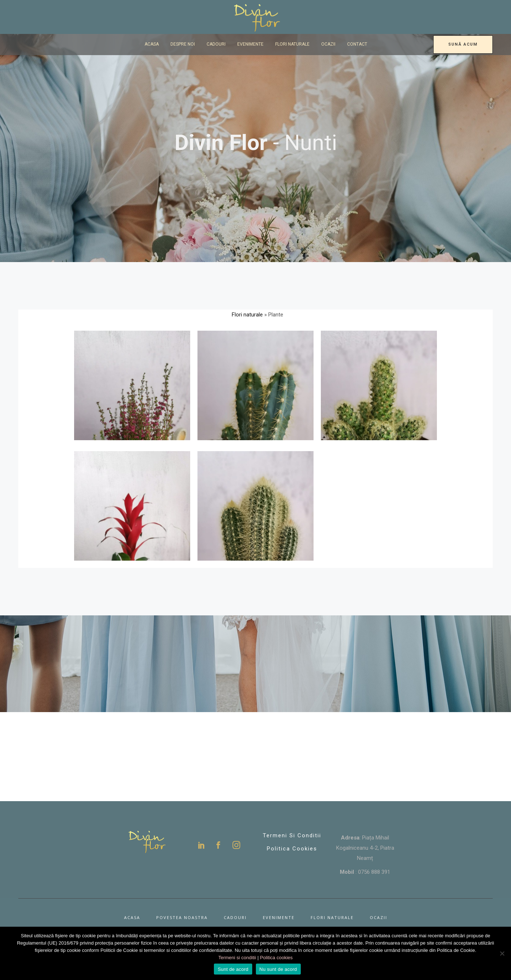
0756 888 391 (374, 872)
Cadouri (235, 917)
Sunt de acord (233, 969)
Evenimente (279, 917)
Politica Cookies (292, 849)
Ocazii (379, 917)
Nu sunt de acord (278, 969)
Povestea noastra (182, 917)
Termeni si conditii (292, 835)
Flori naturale (247, 315)
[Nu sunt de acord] (502, 953)
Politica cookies (276, 958)
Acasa (132, 917)
